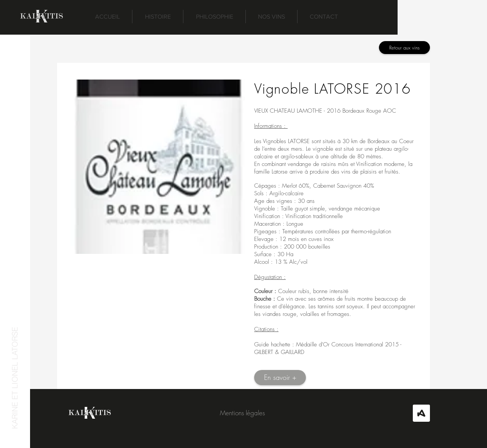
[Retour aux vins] (404, 48)
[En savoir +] (280, 378)
